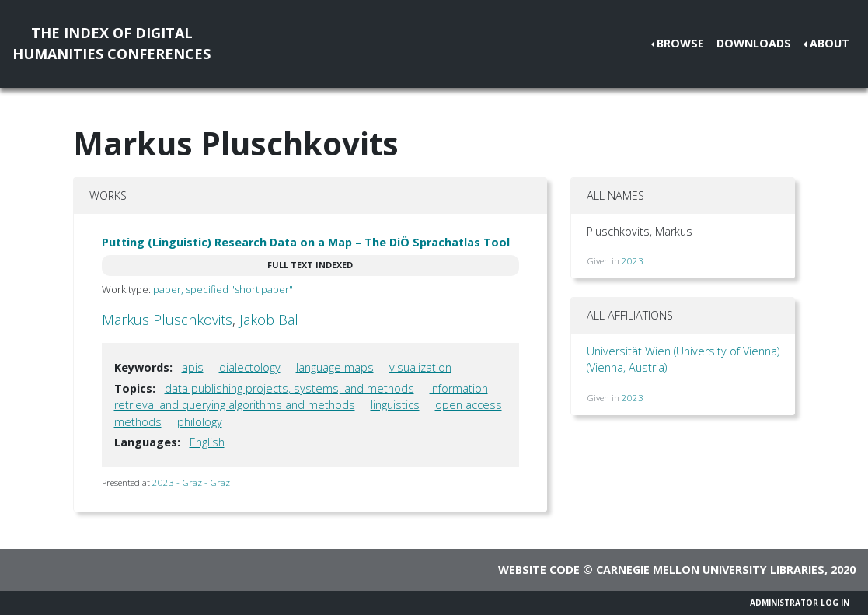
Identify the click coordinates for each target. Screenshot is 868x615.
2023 (633, 261)
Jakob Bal (269, 320)
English (207, 442)
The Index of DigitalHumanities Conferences (112, 43)
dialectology (250, 367)
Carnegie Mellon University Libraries (710, 570)
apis (193, 367)
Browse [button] (680, 43)
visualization (420, 367)
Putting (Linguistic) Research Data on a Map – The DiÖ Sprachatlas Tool (306, 242)
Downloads (754, 43)
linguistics (395, 405)
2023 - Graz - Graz (191, 482)
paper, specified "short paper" (223, 289)
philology (200, 422)
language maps (335, 367)
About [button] (830, 43)
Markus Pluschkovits (167, 320)
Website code (539, 570)
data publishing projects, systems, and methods (289, 388)
